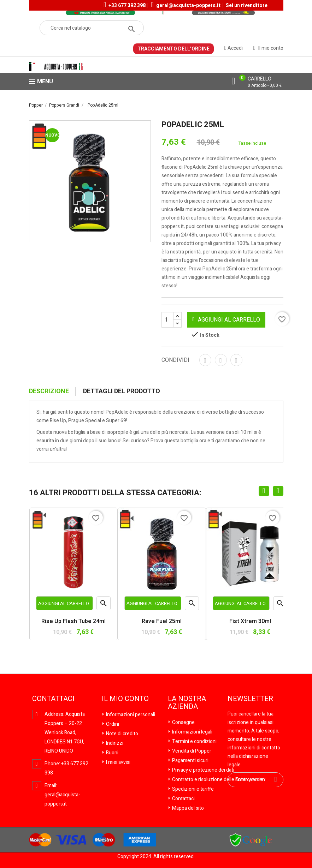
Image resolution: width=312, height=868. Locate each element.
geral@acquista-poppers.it (188, 5)
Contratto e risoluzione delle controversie (217, 780)
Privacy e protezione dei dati (203, 770)
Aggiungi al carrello (226, 320)
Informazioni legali (192, 732)
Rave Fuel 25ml (162, 622)
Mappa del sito (187, 808)
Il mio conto (125, 699)
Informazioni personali (130, 715)
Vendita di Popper (191, 751)
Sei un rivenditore (247, 5)
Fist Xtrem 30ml (250, 622)
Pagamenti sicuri (190, 761)
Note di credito (122, 734)
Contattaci (183, 799)
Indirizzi (114, 743)
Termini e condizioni (194, 741)
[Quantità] (172, 320)
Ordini (112, 724)
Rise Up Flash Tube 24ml (73, 622)
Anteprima (104, 605)
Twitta (221, 360)
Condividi (205, 360)
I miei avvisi (118, 762)
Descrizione (49, 391)
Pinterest (236, 360)
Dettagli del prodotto (122, 391)
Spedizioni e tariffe (192, 789)
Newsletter (250, 699)
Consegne (183, 722)
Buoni (112, 753)
